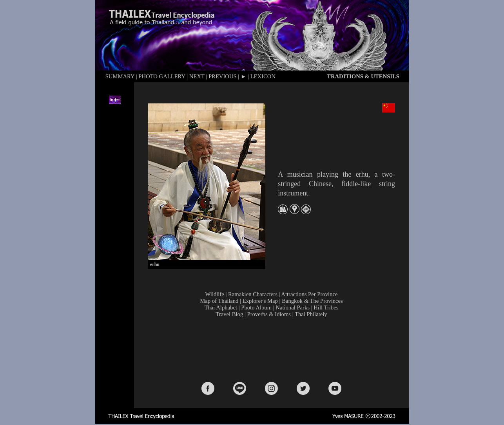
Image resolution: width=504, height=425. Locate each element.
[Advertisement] (273, 349)
